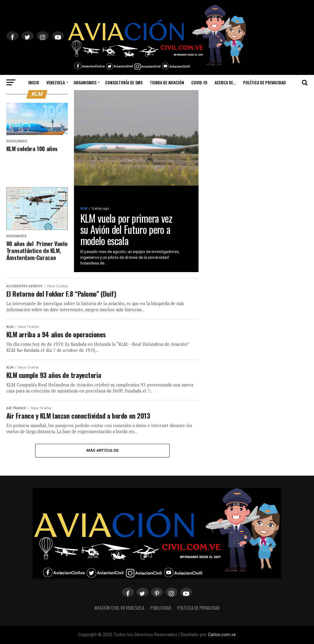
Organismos (85, 82)
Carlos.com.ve (222, 635)
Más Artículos (102, 450)
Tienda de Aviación (167, 82)
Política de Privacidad (264, 82)
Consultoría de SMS (124, 82)
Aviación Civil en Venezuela (119, 608)
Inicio (34, 82)
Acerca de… (225, 82)
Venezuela (56, 82)
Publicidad (161, 608)
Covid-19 (199, 82)
